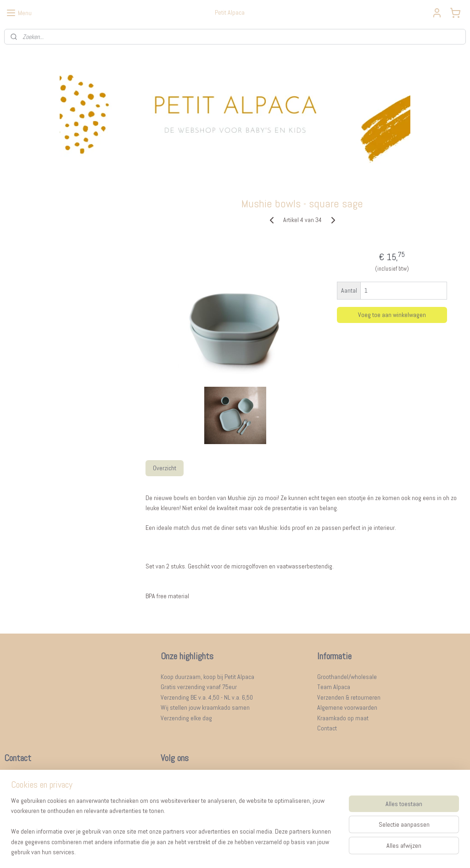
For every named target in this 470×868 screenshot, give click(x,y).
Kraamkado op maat (343, 718)
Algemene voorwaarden (347, 707)
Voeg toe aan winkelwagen (392, 315)
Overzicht (164, 468)
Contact (327, 728)
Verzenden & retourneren (349, 697)
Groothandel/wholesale (347, 677)
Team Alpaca (334, 687)
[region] (174, 832)
